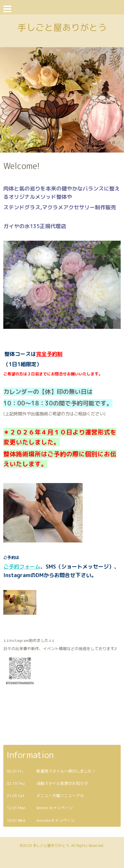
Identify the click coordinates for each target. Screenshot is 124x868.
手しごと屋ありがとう (62, 27)
